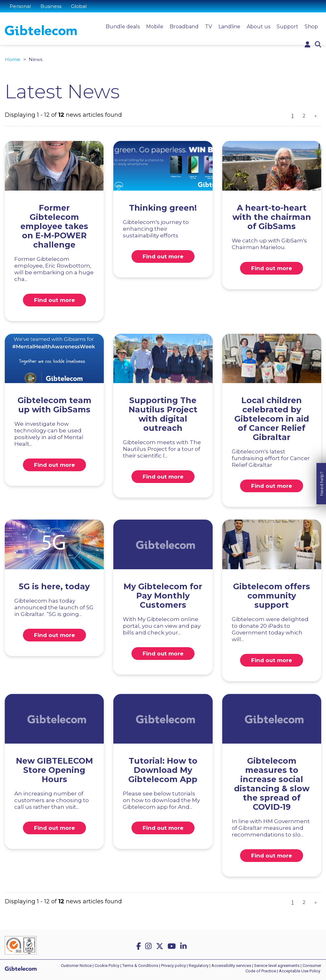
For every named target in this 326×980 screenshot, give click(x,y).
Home (13, 59)
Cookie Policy (107, 966)
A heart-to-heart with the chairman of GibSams (272, 217)
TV (209, 27)
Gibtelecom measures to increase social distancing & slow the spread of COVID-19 (272, 784)
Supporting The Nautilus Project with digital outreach (163, 414)
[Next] (315, 116)
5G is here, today (54, 586)
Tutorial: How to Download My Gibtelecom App (163, 770)
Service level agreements (277, 966)
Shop (311, 27)
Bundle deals (123, 27)
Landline (229, 27)
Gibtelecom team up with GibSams (54, 405)
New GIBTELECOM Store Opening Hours (54, 770)
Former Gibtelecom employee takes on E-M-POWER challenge (54, 226)
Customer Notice (76, 966)
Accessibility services (231, 966)
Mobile (155, 27)
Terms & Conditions (140, 966)
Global (79, 6)
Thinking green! (163, 208)
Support (287, 27)
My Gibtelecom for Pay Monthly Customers (163, 596)
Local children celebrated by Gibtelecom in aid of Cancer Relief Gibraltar (272, 419)
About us (259, 27)
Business (51, 6)
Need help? (322, 466)
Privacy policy (174, 966)
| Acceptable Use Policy (299, 971)
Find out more (54, 300)
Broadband (184, 27)
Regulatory (199, 966)
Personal (20, 6)
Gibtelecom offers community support (272, 596)
